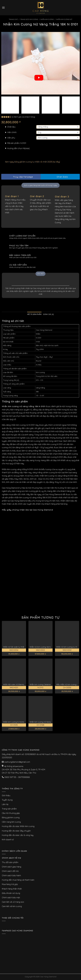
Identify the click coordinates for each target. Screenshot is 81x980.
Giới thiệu (6, 795)
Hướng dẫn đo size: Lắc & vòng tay (18, 835)
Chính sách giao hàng (12, 867)
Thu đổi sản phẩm (10, 862)
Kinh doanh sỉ (8, 839)
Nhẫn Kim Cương (47, 19)
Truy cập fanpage (21, 177)
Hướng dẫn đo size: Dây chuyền (16, 831)
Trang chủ (13, 19)
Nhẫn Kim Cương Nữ (64, 19)
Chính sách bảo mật (11, 897)
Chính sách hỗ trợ (11, 858)
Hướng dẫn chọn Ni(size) (18, 148)
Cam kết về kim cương (12, 906)
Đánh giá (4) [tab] (48, 314)
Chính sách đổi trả (10, 871)
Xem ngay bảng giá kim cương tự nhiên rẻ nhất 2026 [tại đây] (31, 162)
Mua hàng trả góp (10, 884)
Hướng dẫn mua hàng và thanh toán (18, 880)
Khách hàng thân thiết (12, 889)
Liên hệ (5, 804)
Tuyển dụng (7, 800)
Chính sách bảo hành (11, 875)
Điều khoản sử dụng (11, 893)
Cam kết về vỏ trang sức (13, 902)
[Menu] (3, 8)
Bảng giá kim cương (11, 817)
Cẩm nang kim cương (11, 822)
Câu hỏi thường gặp (11, 813)
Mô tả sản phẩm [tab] (34, 314)
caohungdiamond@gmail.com (17, 762)
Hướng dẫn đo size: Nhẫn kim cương (18, 826)
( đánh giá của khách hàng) (23, 117)
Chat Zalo (60, 177)
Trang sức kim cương (29, 19)
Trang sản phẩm (9, 809)
